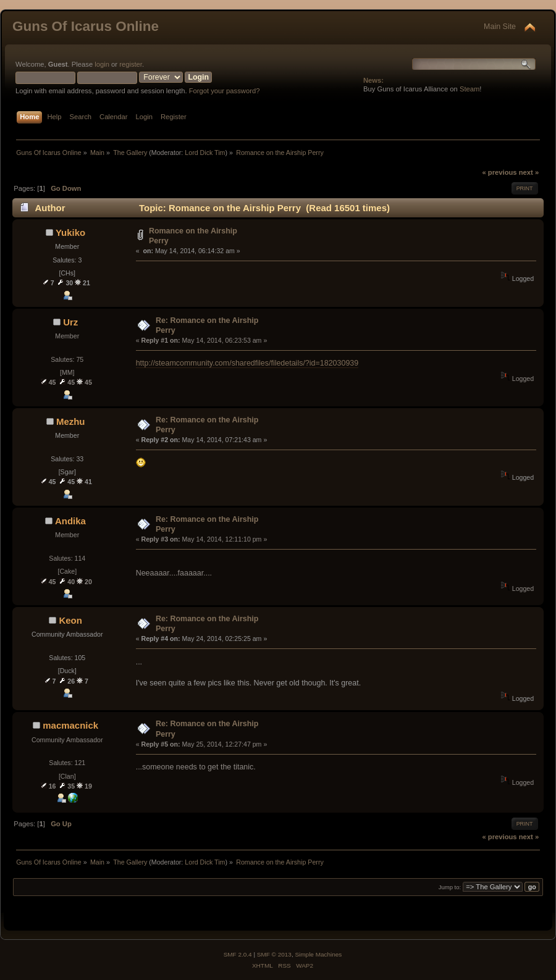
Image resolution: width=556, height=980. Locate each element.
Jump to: (450, 887)
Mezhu (71, 421)
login (102, 64)
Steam (470, 89)
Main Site (500, 27)
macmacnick (70, 725)
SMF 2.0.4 (238, 954)
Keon (70, 620)
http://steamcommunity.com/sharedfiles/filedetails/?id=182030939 (247, 363)
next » (529, 172)
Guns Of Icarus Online (86, 26)
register (131, 64)
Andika (70, 521)
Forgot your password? (225, 91)
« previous (499, 172)
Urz (70, 322)
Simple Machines (318, 954)
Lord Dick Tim (205, 153)
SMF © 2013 (274, 954)
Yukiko (70, 232)
